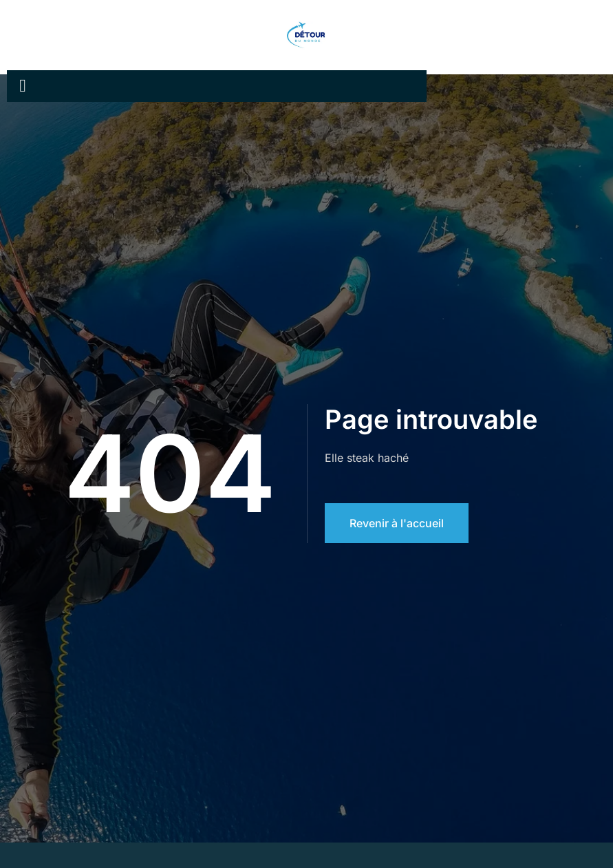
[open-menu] (23, 86)
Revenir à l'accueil (397, 523)
